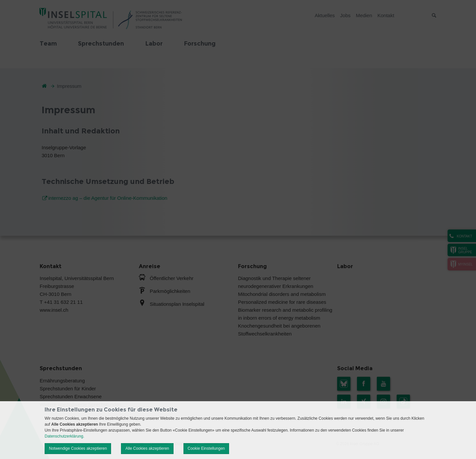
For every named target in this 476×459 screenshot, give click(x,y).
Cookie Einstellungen (206, 448)
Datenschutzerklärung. (64, 436)
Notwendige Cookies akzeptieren (78, 448)
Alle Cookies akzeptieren (147, 448)
